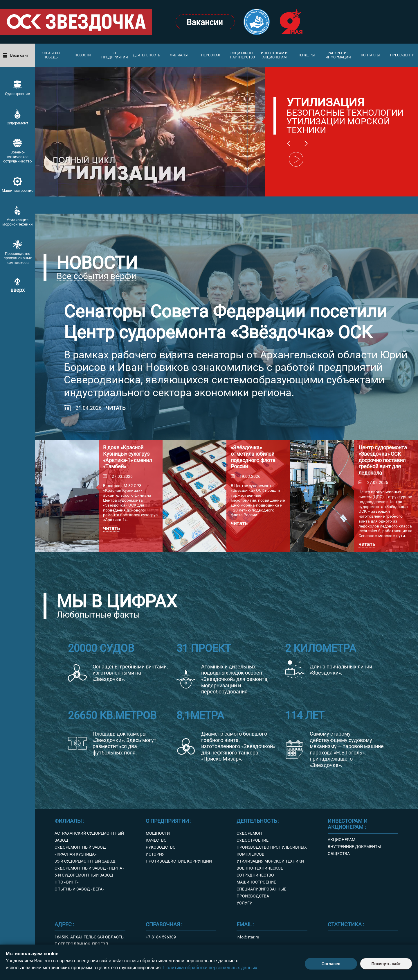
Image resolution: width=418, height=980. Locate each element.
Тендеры (306, 55)
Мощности (158, 833)
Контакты (370, 55)
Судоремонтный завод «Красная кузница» (80, 851)
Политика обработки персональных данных (210, 968)
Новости (83, 55)
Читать (116, 408)
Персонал (211, 55)
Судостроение (17, 94)
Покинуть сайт (386, 964)
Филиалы (179, 55)
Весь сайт (19, 55)
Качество (156, 840)
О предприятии (115, 55)
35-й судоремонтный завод (85, 861)
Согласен (331, 964)
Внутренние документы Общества (354, 850)
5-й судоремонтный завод (84, 875)
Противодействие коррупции (179, 861)
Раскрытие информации (338, 55)
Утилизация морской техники (18, 222)
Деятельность (147, 55)
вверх (18, 290)
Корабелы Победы (51, 55)
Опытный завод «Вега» (80, 889)
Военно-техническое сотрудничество (17, 157)
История (155, 854)
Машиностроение (18, 191)
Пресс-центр (402, 55)
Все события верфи (96, 276)
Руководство (161, 847)
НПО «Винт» (67, 882)
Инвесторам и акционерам (274, 55)
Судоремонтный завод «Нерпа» (89, 868)
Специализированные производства (261, 893)
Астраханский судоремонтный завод (89, 837)
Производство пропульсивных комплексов (18, 258)
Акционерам (342, 840)
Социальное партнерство (242, 55)
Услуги (245, 903)
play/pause (296, 159)
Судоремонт (17, 123)
